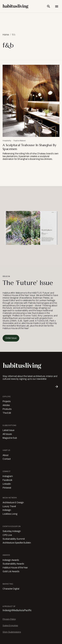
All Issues (7, 434)
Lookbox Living (10, 514)
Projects (7, 401)
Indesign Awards (11, 560)
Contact (7, 459)
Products (7, 409)
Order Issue (11, 338)
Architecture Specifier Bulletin (17, 543)
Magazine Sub (10, 438)
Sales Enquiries (10, 625)
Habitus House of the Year (15, 568)
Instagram (8, 476)
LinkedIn (7, 484)
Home (6, 35)
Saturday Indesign (12, 531)
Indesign (7, 510)
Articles (6, 405)
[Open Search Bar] (49, 6)
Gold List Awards (11, 571)
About (6, 455)
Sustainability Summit (14, 539)
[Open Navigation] (57, 6)
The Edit (7, 413)
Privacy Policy (9, 619)
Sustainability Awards (13, 564)
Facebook (7, 480)
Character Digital (11, 589)
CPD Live (7, 535)
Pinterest (7, 488)
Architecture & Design (13, 503)
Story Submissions (12, 632)
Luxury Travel (9, 506)
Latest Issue (8, 430)
